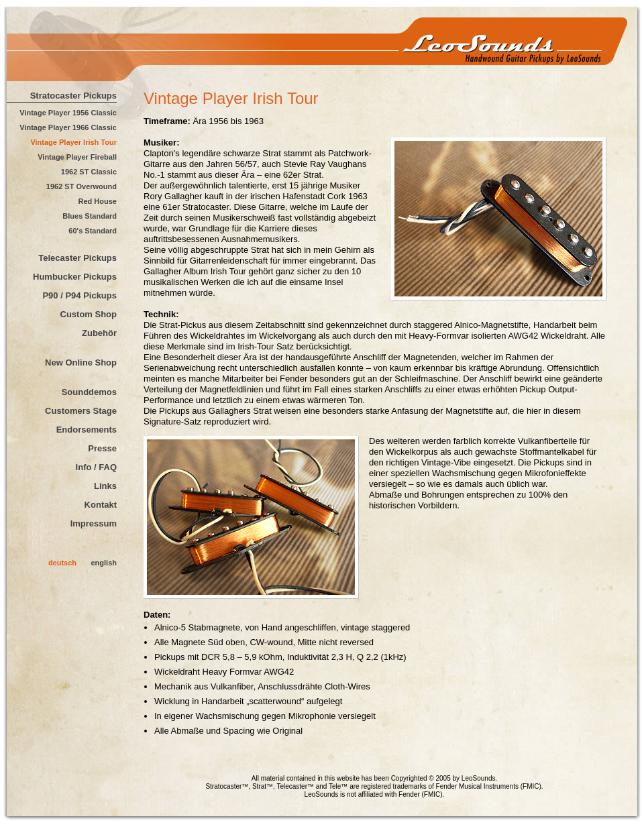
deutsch (62, 563)
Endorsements (87, 430)
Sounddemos (89, 392)
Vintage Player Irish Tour (73, 142)
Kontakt (101, 505)
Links (105, 486)
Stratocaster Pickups (73, 96)
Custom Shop (89, 314)
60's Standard (93, 231)
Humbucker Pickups (75, 277)
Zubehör (99, 333)
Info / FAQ (96, 467)
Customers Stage (81, 411)
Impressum (94, 523)
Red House (98, 201)
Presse (102, 448)
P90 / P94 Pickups (79, 295)
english (104, 563)
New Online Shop (81, 362)
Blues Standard (90, 216)
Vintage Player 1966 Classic (68, 127)
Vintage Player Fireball (77, 157)
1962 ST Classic (89, 172)
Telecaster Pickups (77, 258)
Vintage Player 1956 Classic (68, 113)
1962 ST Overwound (82, 186)
